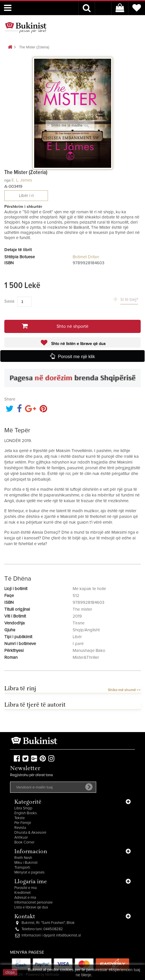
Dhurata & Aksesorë (30, 833)
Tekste (20, 818)
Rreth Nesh (23, 858)
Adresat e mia (25, 898)
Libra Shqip (23, 808)
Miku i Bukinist (26, 863)
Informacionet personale (33, 903)
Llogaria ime (31, 882)
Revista (20, 828)
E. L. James (22, 180)
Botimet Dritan (86, 257)
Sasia (9, 301)
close (10, 972)
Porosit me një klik (76, 356)
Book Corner (24, 842)
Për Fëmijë (23, 823)
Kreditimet (23, 893)
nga (7, 180)
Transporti (22, 868)
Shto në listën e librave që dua (78, 344)
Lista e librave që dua (31, 907)
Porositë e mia (26, 888)
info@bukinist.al (68, 935)
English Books (26, 813)
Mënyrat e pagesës (29, 872)
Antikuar (21, 838)
